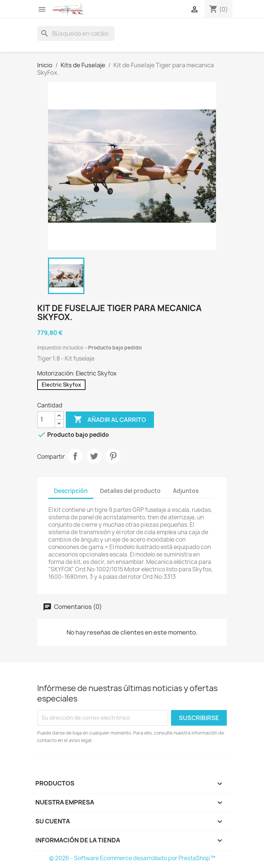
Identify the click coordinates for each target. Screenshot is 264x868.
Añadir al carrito (110, 420)
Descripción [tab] (71, 491)
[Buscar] (76, 33)
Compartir (75, 456)
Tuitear (94, 456)
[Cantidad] (46, 420)
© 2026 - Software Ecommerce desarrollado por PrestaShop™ (132, 858)
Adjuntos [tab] (186, 491)
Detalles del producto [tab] (130, 491)
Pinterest (113, 456)
